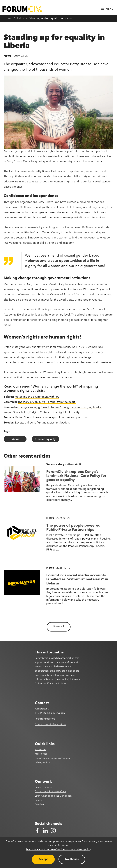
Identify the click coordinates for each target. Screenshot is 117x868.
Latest (21, 18)
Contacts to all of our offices (51, 725)
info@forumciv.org (45, 719)
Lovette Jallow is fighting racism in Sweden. (42, 423)
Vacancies (40, 750)
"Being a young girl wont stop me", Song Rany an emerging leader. (60, 407)
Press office (41, 754)
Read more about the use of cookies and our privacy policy (58, 850)
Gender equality (45, 439)
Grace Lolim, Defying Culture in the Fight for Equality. (47, 412)
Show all (59, 627)
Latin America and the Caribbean (53, 796)
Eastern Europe (43, 787)
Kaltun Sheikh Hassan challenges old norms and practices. (52, 418)
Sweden (39, 804)
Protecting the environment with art (37, 397)
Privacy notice (43, 762)
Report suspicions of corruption (52, 758)
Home (8, 18)
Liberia (15, 439)
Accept (43, 859)
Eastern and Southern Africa (50, 792)
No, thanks (72, 859)
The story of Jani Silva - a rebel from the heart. (47, 402)
